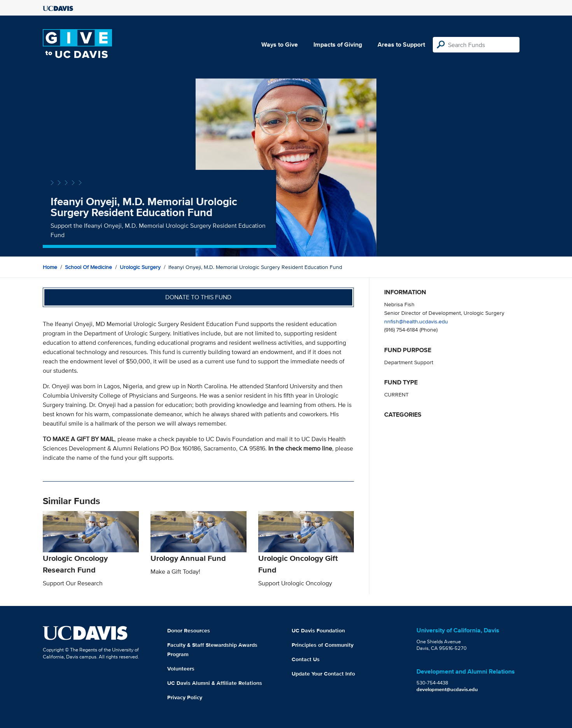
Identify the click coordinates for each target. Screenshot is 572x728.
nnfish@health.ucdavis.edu (416, 321)
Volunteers (181, 669)
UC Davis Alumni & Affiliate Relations (215, 683)
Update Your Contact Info (323, 674)
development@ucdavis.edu (447, 689)
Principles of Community (323, 645)
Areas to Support (401, 45)
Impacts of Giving (338, 45)
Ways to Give (280, 45)
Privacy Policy (185, 697)
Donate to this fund (198, 297)
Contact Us (306, 659)
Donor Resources (189, 630)
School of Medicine (88, 267)
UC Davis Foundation (318, 630)
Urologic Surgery (140, 267)
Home (50, 267)
